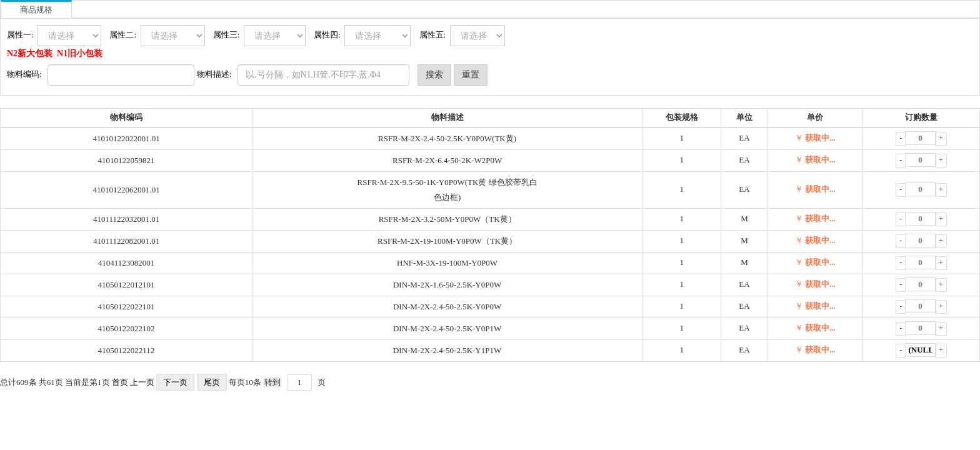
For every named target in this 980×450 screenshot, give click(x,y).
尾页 (212, 382)
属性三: (228, 35)
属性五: (435, 35)
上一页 (142, 382)
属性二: (125, 35)
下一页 (175, 382)
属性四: (329, 35)
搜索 (434, 75)
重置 (471, 75)
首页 (120, 382)
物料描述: (216, 74)
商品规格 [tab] (36, 10)
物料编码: (26, 74)
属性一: (22, 35)
